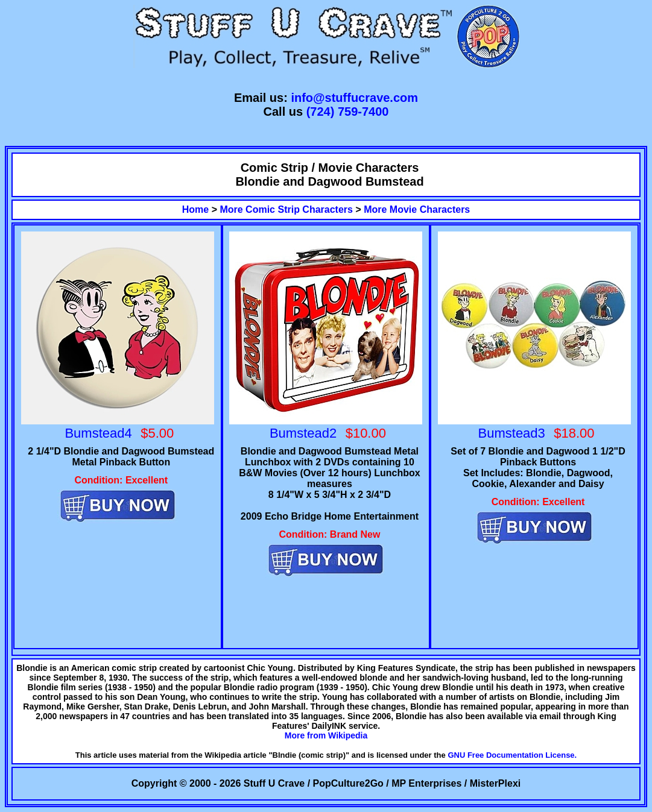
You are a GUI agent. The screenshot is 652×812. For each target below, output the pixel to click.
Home (195, 209)
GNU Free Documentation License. (512, 755)
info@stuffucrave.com (354, 98)
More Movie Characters (417, 209)
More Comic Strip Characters (286, 209)
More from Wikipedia (326, 735)
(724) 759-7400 (348, 112)
